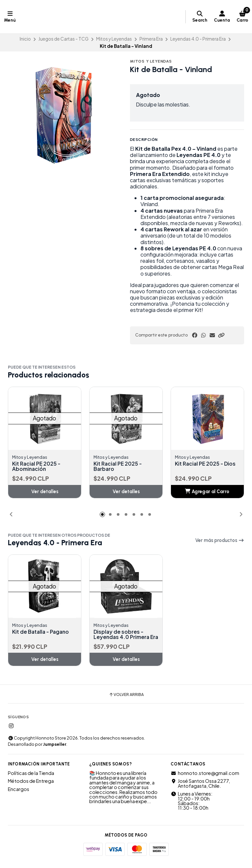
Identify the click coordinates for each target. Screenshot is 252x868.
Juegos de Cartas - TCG (63, 39)
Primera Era (151, 39)
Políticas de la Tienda (31, 779)
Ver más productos (220, 541)
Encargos (19, 795)
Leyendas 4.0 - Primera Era (198, 39)
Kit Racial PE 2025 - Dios (206, 464)
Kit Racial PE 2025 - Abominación (37, 466)
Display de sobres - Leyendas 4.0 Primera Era (122, 637)
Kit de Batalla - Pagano (42, 632)
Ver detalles (45, 492)
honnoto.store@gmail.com (205, 779)
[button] (221, 335)
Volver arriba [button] (126, 700)
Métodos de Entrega (31, 786)
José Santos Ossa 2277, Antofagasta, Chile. (200, 789)
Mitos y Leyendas (114, 39)
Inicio (25, 39)
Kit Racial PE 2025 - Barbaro (118, 466)
